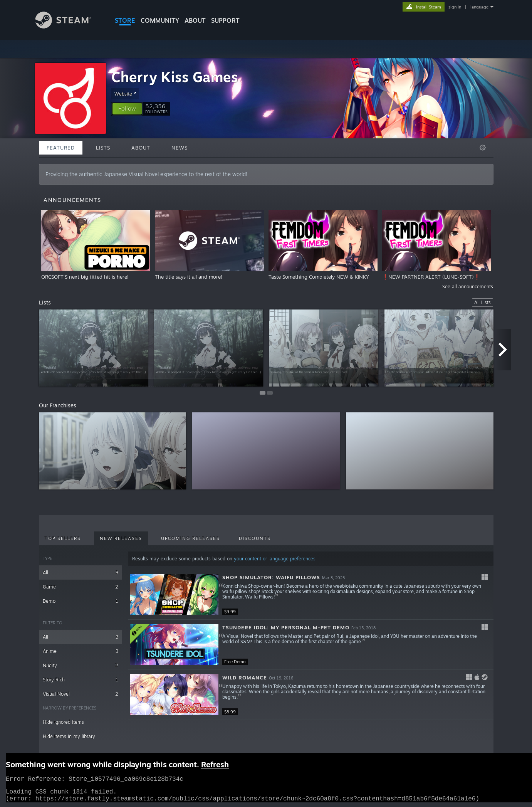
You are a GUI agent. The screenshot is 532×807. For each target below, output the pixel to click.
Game (81, 587)
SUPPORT (225, 20)
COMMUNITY (160, 20)
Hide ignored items (63, 722)
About (195, 20)
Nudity (81, 665)
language (479, 7)
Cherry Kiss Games (175, 77)
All (81, 572)
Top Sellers (63, 538)
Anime (81, 651)
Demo (81, 601)
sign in (455, 7)
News (180, 148)
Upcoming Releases (190, 538)
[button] (127, 109)
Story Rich (81, 680)
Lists (103, 148)
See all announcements (468, 287)
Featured (61, 148)
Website (126, 94)
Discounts (255, 538)
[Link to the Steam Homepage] (69, 26)
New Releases (121, 538)
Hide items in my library (69, 736)
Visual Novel (81, 694)
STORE (125, 20)
